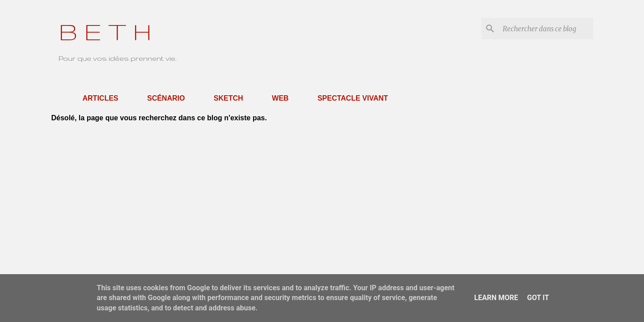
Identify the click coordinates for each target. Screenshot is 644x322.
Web (280, 98)
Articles (101, 98)
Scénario (166, 98)
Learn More (496, 298)
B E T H (105, 31)
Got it (538, 298)
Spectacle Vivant (353, 98)
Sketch (229, 98)
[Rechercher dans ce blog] (546, 29)
